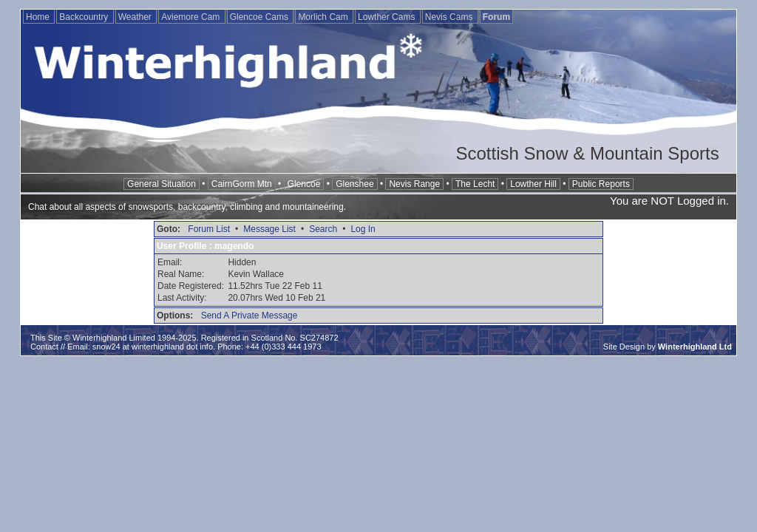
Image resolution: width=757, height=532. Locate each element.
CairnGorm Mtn (242, 184)
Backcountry (85, 17)
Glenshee (354, 184)
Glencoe (304, 184)
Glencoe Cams (261, 17)
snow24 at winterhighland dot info (153, 347)
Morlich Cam (324, 17)
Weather (136, 17)
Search (323, 229)
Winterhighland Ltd (695, 347)
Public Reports (601, 184)
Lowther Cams (388, 17)
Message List (269, 229)
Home (39, 17)
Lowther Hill (533, 184)
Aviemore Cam (191, 17)
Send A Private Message (249, 316)
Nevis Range (414, 184)
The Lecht (475, 184)
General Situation (162, 184)
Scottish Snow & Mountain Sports (587, 153)
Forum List (209, 229)
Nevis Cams (450, 17)
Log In (363, 229)
